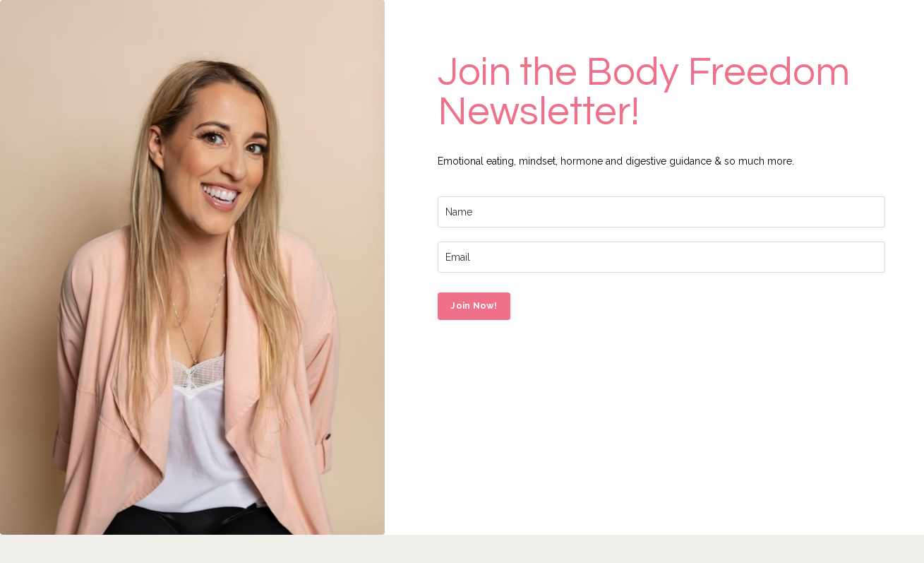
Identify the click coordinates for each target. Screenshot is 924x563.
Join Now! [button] (474, 306)
